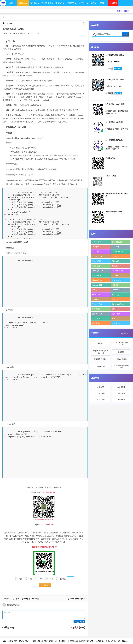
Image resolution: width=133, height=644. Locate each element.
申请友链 (125, 333)
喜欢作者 (45, 585)
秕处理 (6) (96, 323)
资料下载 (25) (97, 314)
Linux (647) (96, 275)
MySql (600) (97, 261)
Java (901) (96, 247)
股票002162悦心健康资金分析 (101, 352)
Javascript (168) (118, 304)
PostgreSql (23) (98, 266)
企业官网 (113, 3)
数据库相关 (47, 3)
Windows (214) (118, 271)
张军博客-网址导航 (101, 359)
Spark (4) (116, 295)
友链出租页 (121, 393)
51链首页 (101, 387)
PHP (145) (116, 299)
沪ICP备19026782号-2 (96, 641)
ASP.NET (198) (118, 280)
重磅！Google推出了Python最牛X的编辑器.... (23, 599)
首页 (11, 3)
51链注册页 (121, 387)
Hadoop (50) (117, 290)
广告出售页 (101, 393)
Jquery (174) (97, 304)
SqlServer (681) (118, 256)
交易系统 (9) (117, 314)
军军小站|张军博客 (10, 641)
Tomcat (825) (117, 266)
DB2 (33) (115, 261)
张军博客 (101, 344)
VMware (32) (117, 275)
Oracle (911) (97, 256)
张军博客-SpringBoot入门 (121, 366)
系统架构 (35, 3)
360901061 (126, 641)
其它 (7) (115, 318)
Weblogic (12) (97, 271)
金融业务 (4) (97, 242)
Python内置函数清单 (75, 599)
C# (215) (95, 252)
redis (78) (96, 299)
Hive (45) (96, 290)
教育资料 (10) (117, 242)
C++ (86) (115, 247)
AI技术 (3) (116, 323)
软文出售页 (101, 399)
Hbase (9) (96, 295)
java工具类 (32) (98, 318)
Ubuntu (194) (97, 280)
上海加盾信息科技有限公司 (121, 344)
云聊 (102, 3)
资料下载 (72, 3)
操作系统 (60, 3)
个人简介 (62, 641)
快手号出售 (101, 366)
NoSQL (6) (96, 309)
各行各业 (84, 3)
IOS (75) (115, 285)
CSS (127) (116, 309)
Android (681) (97, 285)
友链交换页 (121, 399)
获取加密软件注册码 (27, 641)
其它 (94, 3)
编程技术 (23, 3)
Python (10, 24)
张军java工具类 (121, 359)
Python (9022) (117, 252)
